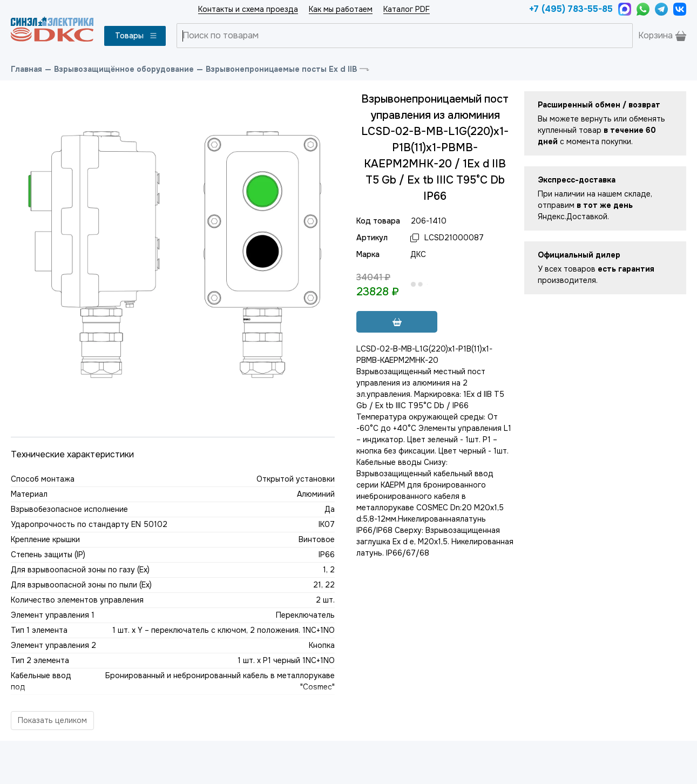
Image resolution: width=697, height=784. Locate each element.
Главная (26, 69)
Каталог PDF (407, 9)
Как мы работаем (341, 9)
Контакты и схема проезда (248, 9)
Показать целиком (52, 720)
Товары (136, 36)
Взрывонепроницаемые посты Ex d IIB (281, 69)
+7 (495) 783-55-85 (571, 9)
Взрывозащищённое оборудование (124, 69)
